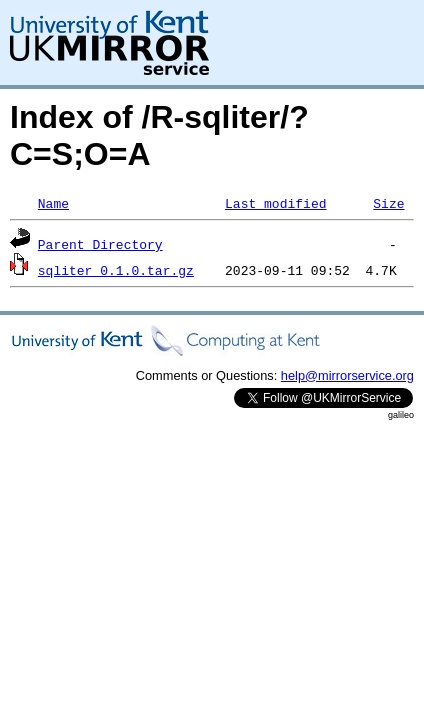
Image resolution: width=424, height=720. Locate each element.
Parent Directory (100, 244)
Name (53, 203)
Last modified (275, 203)
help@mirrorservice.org (347, 375)
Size (388, 203)
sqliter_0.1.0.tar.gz (116, 270)
